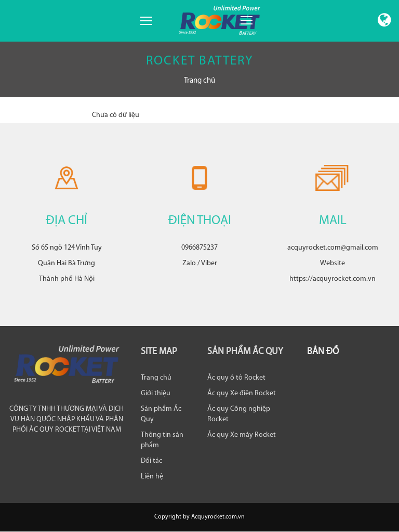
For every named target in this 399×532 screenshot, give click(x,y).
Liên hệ (152, 477)
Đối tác (151, 461)
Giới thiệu (156, 393)
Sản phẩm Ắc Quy (161, 414)
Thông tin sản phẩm (162, 440)
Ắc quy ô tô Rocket (236, 378)
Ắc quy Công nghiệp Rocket (239, 414)
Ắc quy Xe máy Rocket (242, 435)
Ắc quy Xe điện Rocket (242, 393)
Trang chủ (199, 81)
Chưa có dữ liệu (116, 115)
